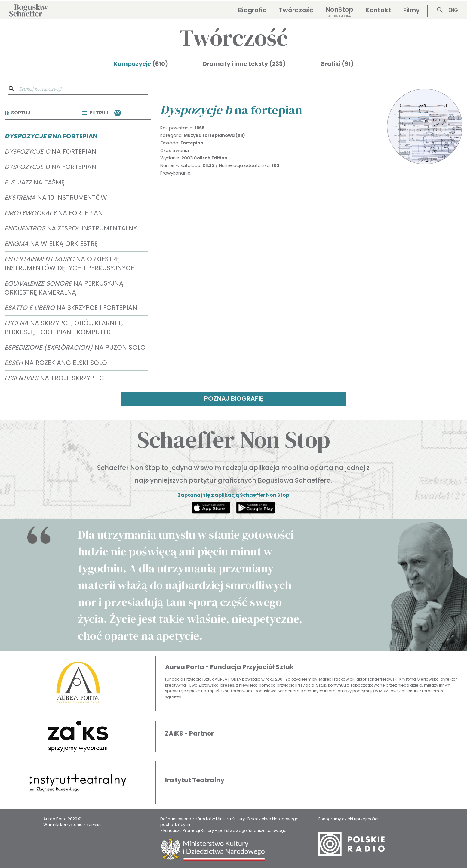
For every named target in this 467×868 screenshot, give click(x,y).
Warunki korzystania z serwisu (72, 825)
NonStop (339, 12)
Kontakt (378, 10)
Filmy (412, 10)
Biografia (252, 10)
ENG (453, 10)
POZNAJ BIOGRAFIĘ (234, 398)
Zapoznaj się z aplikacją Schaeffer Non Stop (233, 495)
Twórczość (296, 10)
